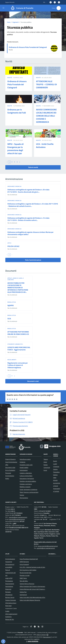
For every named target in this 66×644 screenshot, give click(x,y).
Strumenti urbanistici (15, 344)
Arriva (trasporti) (24, 564)
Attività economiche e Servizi (57, 483)
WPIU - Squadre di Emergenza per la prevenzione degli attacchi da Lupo (15, 149)
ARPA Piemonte (24, 562)
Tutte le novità (33, 167)
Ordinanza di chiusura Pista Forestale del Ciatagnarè (28, 47)
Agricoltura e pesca (25, 459)
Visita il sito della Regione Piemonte (30, 600)
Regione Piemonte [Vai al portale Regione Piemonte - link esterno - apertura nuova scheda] (10, 2)
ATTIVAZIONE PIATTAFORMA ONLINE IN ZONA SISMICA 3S (18, 333)
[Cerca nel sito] (59, 8)
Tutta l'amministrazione (33, 260)
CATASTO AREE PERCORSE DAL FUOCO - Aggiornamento (19, 349)
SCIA (9, 319)
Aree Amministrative (11, 462)
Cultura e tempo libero (26, 476)
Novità (10, 78)
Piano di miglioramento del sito (10, 573)
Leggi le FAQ (9, 578)
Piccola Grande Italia (25, 573)
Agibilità (11, 305)
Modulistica (12, 302)
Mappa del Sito (10, 619)
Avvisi (45, 470)
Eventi (55, 461)
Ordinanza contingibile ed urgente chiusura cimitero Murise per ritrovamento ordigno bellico (30, 233)
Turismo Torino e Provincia (27, 584)
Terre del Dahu (24, 581)
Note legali (8, 606)
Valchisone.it (23, 595)
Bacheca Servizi (10, 597)
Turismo (22, 495)
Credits (7, 611)
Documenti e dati (33, 381)
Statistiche (8, 617)
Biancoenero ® (47, 637)
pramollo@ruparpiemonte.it (17, 519)
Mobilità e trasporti (25, 487)
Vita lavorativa (24, 498)
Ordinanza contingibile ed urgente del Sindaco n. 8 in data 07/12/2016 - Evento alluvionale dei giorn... (28, 191)
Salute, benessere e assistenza (28, 490)
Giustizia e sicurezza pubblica (28, 481)
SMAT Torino (23, 578)
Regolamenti (12, 360)
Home (9, 22)
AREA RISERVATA (32, 641)
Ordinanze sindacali (15, 186)
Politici (7, 479)
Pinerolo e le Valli (25, 575)
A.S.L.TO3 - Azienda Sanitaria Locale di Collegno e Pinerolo (36, 567)
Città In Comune (41, 635)
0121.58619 (11, 509)
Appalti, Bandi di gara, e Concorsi (16, 279)
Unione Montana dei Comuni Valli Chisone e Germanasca (36, 589)
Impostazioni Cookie (11, 608)
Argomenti (16, 22)
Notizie (46, 465)
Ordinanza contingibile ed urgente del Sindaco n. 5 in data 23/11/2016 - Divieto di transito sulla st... (28, 219)
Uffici (9, 243)
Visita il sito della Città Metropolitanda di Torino (33, 597)
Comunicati (47, 468)
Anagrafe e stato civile (26, 465)
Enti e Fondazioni (10, 470)
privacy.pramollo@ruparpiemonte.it (48, 546)
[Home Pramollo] (21, 8)
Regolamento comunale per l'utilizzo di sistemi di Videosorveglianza (18, 365)
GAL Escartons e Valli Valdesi (28, 570)
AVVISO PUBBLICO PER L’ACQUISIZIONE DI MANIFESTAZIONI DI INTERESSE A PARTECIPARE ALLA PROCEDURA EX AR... (18, 288)
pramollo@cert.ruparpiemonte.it (18, 517)
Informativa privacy (11, 603)
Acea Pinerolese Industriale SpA (29, 559)
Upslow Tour (23, 592)
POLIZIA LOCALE (13, 246)
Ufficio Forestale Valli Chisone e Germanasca (32, 586)
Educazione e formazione (27, 479)
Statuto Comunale (11, 600)
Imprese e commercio (26, 484)
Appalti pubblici (24, 468)
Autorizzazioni (24, 470)
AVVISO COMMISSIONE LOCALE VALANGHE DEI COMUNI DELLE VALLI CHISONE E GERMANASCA (46, 116)
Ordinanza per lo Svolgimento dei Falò (17, 111)
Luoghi (55, 464)
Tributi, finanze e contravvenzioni (29, 492)
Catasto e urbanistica (26, 473)
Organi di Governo (10, 459)
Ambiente (22, 462)
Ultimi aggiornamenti (11, 614)
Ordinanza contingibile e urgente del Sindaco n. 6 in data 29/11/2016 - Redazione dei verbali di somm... (33, 205)
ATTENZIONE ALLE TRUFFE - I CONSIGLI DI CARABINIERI (46, 84)
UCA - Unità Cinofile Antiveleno (45, 146)
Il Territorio (56, 467)
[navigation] (3, 8)
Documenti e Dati (10, 468)
